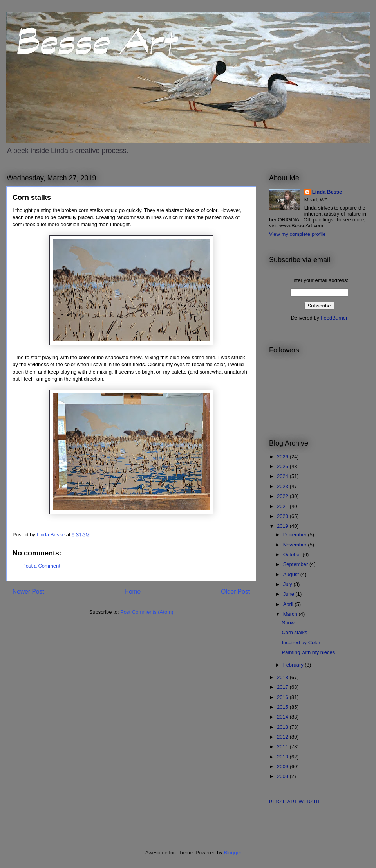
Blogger (232, 853)
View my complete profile (297, 234)
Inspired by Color (301, 642)
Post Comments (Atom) (147, 612)
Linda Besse (327, 192)
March (291, 614)
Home (133, 592)
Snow (288, 623)
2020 (283, 516)
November (296, 545)
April (289, 604)
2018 (283, 677)
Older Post (235, 592)
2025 (283, 466)
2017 (283, 687)
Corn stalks (294, 632)
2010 (283, 757)
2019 (283, 526)
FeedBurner (334, 318)
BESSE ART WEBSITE (295, 802)
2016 (283, 697)
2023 (283, 486)
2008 (283, 776)
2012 (283, 737)
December (296, 535)
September (296, 564)
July (288, 584)
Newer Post (28, 592)
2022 (283, 496)
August (292, 574)
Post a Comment (41, 566)
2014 (283, 717)
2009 (283, 766)
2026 (283, 457)
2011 (283, 747)
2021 (283, 506)
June (289, 594)
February (294, 665)
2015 (283, 707)
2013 (283, 727)
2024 (283, 476)
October (293, 554)
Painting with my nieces (308, 652)
